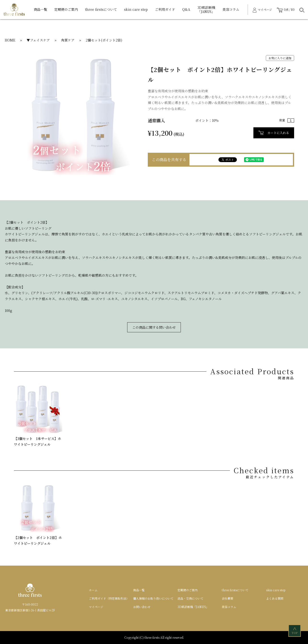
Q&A (186, 9)
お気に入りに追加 (280, 58)
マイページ (96, 607)
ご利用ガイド (165, 9)
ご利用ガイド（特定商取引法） (109, 598)
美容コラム (231, 9)
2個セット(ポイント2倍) (104, 40)
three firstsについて (101, 9)
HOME (10, 40)
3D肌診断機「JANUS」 (206, 10)
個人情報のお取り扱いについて (153, 598)
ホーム (93, 590)
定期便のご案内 (66, 9)
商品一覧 (40, 9)
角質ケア (68, 40)
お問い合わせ (142, 607)
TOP (295, 630)
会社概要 (228, 598)
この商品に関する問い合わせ (154, 327)
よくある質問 (275, 598)
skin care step (136, 9)
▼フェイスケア (38, 40)
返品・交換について (190, 598)
